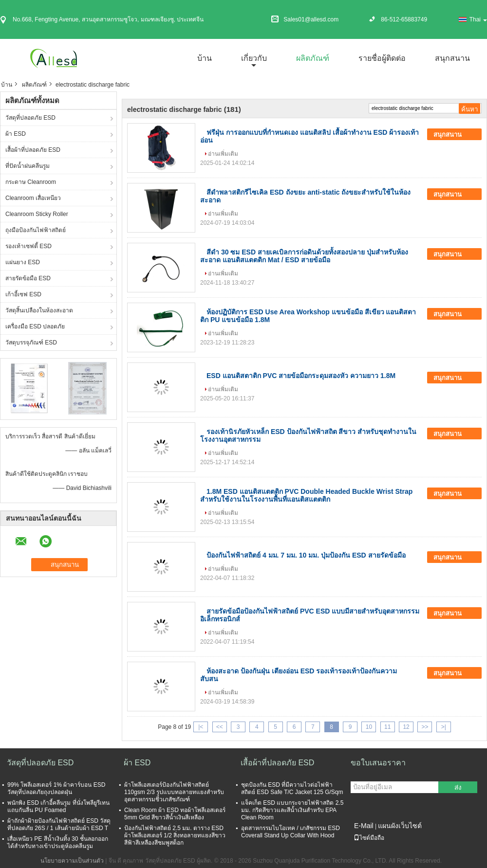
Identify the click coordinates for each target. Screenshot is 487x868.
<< (220, 727)
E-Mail (364, 826)
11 (387, 727)
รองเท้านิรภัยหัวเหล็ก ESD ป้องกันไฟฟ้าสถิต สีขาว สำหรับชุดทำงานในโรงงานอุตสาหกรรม (308, 435)
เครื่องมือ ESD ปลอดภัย (35, 326)
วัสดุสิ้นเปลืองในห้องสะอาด (39, 310)
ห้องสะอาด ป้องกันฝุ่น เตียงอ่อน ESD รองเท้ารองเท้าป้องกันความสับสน (299, 675)
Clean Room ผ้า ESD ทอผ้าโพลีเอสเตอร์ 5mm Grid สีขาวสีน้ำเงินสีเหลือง (175, 814)
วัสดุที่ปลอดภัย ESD (30, 118)
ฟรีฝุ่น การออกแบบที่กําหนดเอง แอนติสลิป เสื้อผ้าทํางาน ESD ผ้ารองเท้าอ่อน (309, 136)
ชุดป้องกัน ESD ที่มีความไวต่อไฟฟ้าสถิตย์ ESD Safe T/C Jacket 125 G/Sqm (292, 788)
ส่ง (458, 787)
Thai (478, 19)
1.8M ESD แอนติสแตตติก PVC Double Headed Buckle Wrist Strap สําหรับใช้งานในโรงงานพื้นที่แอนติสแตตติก (306, 495)
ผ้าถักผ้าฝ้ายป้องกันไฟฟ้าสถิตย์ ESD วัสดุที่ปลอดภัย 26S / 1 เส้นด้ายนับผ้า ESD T (59, 824)
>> (425, 727)
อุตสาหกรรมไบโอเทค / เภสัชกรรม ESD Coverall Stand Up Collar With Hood (290, 832)
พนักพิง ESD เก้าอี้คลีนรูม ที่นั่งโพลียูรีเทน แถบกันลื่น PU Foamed (58, 806)
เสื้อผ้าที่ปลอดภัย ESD (33, 150)
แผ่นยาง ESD (23, 262)
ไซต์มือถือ (369, 838)
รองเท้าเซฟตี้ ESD (28, 246)
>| (444, 727)
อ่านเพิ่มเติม (223, 154)
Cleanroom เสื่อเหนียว (33, 198)
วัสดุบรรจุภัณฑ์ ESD (31, 343)
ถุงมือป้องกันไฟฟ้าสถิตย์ (36, 230)
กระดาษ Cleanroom (31, 182)
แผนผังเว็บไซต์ (400, 826)
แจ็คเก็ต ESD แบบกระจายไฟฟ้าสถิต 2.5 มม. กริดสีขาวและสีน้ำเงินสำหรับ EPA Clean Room (292, 810)
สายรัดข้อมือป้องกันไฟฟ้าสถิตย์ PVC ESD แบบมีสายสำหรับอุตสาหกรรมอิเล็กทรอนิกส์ (310, 615)
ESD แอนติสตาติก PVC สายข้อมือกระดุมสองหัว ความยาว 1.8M (301, 376)
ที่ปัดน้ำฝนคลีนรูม (28, 166)
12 (406, 727)
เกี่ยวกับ (254, 58)
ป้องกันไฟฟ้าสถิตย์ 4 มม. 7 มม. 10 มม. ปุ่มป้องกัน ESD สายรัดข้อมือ (306, 555)
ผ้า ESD (16, 134)
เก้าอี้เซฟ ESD (23, 294)
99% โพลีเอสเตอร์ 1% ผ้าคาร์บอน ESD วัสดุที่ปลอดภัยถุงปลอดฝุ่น (56, 788)
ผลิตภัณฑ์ (313, 58)
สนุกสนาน (452, 58)
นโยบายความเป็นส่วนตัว (72, 861)
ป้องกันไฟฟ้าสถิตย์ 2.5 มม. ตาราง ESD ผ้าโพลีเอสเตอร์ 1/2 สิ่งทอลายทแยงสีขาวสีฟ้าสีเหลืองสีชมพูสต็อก (175, 835)
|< (201, 727)
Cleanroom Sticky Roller (37, 214)
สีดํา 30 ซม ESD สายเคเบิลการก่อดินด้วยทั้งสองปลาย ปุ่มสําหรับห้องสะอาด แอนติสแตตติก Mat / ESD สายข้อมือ (304, 256)
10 (369, 727)
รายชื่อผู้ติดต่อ (382, 58)
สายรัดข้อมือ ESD (28, 278)
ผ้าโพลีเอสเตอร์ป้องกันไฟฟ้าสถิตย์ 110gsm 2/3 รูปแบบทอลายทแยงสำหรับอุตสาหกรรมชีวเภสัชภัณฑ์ (174, 792)
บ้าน (205, 58)
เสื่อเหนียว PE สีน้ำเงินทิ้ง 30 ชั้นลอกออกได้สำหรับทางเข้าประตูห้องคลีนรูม (58, 842)
